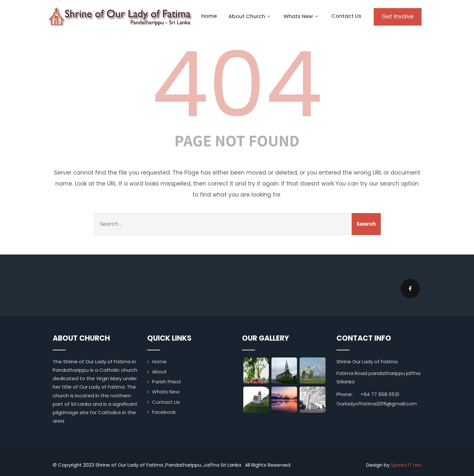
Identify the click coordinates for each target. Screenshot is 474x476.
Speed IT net (406, 465)
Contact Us (346, 16)
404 (237, 85)
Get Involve (398, 17)
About (160, 372)
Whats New (302, 16)
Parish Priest (167, 382)
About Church (250, 16)
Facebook (164, 412)
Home (209, 16)
